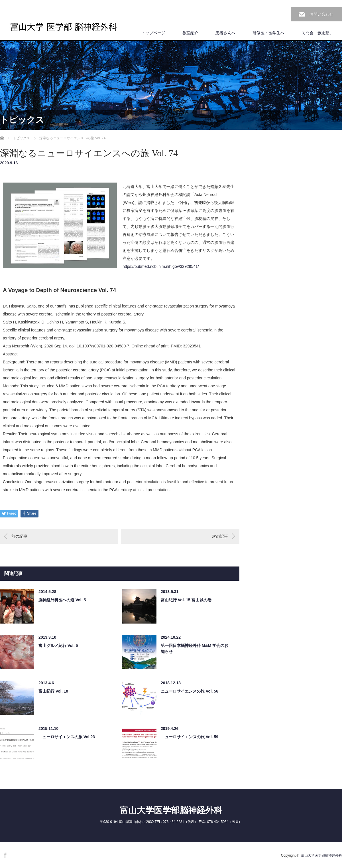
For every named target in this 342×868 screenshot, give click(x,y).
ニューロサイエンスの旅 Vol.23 (67, 737)
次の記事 (220, 536)
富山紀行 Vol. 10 (53, 691)
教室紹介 (190, 33)
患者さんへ (225, 33)
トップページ (153, 33)
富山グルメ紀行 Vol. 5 (58, 646)
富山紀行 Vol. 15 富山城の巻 (186, 600)
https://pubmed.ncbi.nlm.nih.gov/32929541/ (161, 266)
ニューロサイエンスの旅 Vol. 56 (190, 691)
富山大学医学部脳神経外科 (171, 810)
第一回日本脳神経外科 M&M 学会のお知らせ (195, 649)
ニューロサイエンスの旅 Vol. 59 (190, 737)
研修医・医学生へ (268, 33)
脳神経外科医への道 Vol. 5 (62, 600)
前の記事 (19, 536)
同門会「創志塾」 (317, 33)
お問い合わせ (321, 14)
